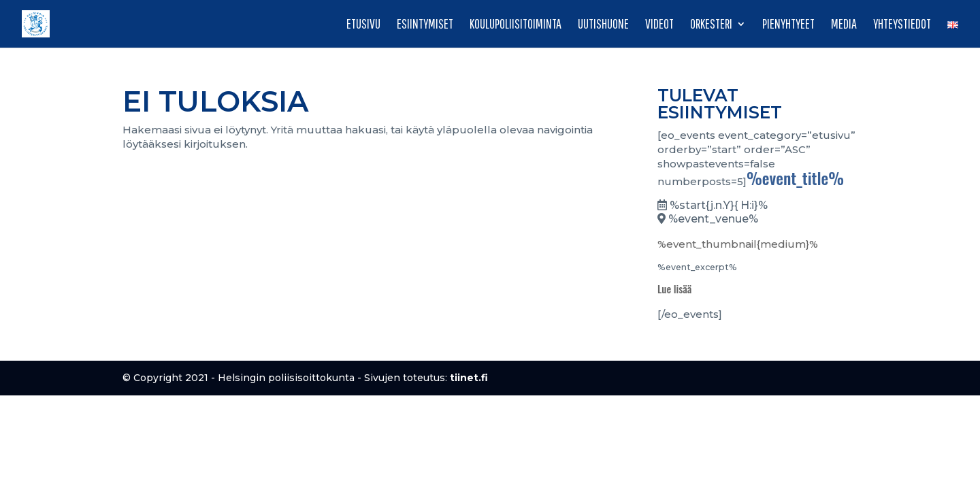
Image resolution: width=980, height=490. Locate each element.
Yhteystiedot (902, 25)
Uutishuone (603, 25)
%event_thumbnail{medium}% (738, 244)
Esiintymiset (425, 25)
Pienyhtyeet (788, 25)
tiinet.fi (469, 378)
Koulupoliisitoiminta (516, 25)
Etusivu (363, 25)
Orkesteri (711, 25)
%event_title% (795, 178)
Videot (659, 25)
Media (844, 25)
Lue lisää (674, 289)
